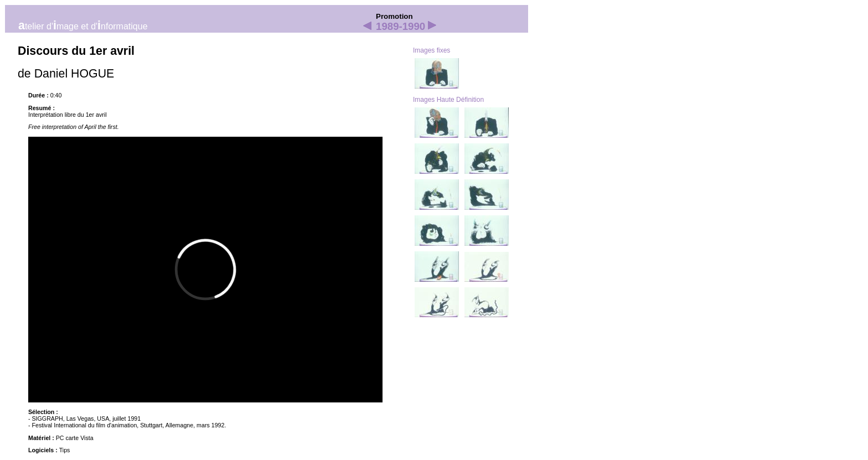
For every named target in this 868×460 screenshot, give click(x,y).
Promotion (394, 16)
